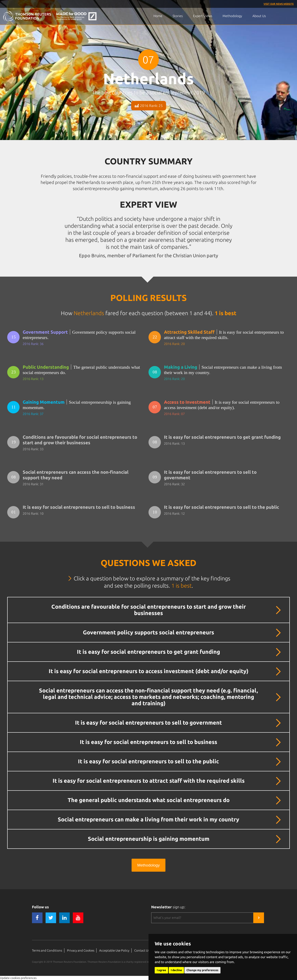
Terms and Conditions (47, 950)
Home (158, 16)
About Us (259, 16)
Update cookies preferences (18, 978)
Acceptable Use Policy (114, 950)
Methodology (232, 16)
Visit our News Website (279, 4)
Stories (178, 16)
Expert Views (203, 16)
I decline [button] (176, 970)
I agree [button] (161, 970)
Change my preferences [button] (202, 970)
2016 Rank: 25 (149, 106)
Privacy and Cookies (81, 950)
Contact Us (142, 950)
